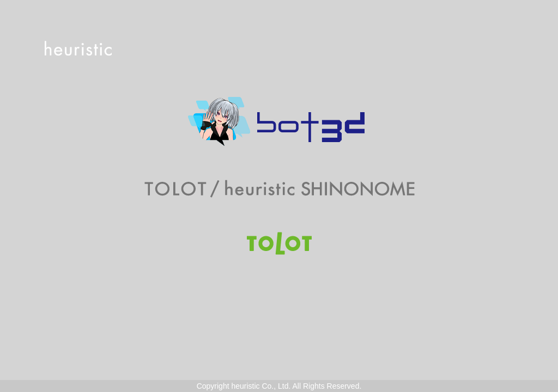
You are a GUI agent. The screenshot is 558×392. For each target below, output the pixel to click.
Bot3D (279, 121)
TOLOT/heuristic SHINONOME (279, 189)
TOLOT (279, 243)
